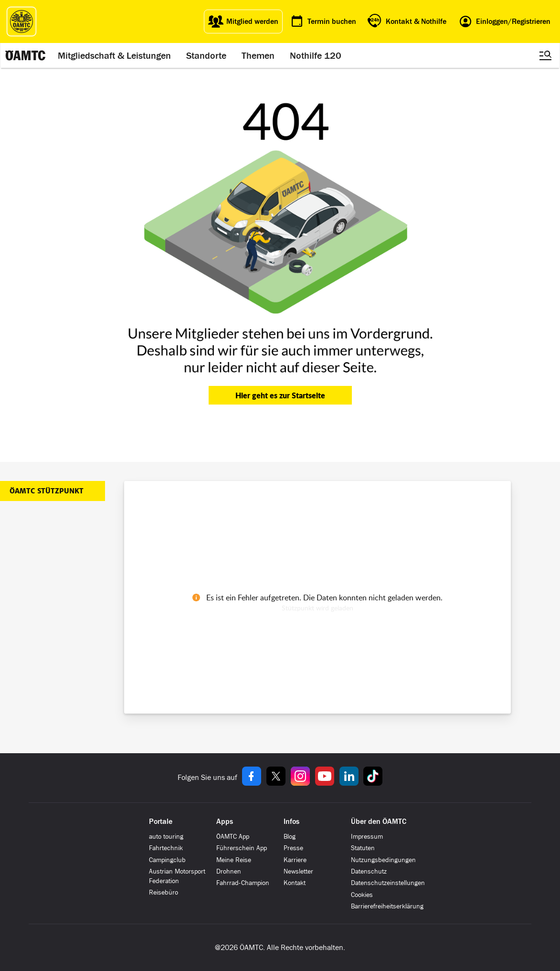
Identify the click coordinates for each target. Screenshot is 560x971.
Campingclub (167, 860)
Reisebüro (164, 892)
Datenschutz (369, 871)
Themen (258, 55)
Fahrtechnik (166, 848)
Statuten (363, 848)
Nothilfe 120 (316, 55)
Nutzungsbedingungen (383, 860)
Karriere (295, 860)
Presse (293, 848)
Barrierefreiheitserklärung (387, 906)
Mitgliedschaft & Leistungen (114, 55)
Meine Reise (234, 860)
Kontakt (295, 883)
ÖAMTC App (233, 837)
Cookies (362, 895)
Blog (290, 837)
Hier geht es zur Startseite (280, 395)
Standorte (206, 55)
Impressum (367, 837)
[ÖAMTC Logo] (21, 21)
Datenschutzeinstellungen (388, 883)
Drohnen (229, 871)
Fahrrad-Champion (243, 883)
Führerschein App (242, 848)
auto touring (166, 837)
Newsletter (298, 871)
